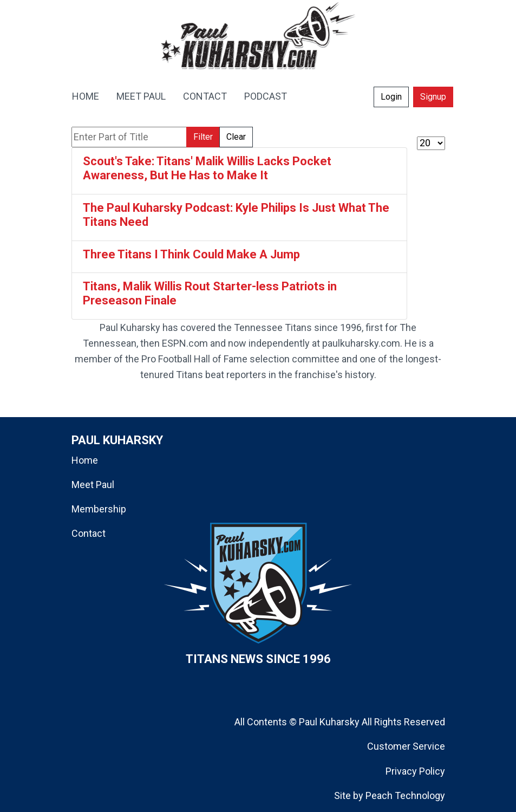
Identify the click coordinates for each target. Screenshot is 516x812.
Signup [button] (433, 97)
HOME (86, 96)
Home (85, 460)
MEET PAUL (141, 96)
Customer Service (406, 746)
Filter (203, 137)
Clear (236, 137)
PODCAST (266, 96)
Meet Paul (93, 485)
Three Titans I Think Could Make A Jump (191, 254)
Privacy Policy (415, 771)
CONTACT (205, 96)
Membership (99, 509)
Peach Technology (405, 795)
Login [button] (391, 97)
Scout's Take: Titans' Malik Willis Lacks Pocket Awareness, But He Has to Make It (207, 168)
